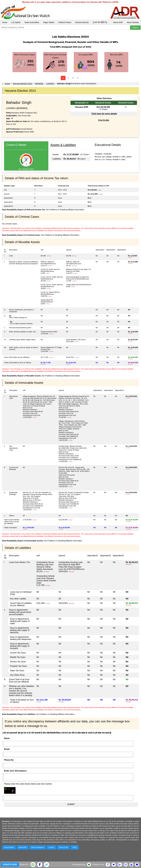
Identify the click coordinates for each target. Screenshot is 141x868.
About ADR (118, 22)
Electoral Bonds (82, 22)
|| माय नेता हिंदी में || (100, 22)
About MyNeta (133, 22)
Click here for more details (104, 114)
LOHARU (50, 84)
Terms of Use (63, 847)
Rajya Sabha (49, 22)
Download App (79, 865)
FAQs (75, 847)
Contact (51, 847)
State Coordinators (38, 847)
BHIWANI (39, 84)
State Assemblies (32, 22)
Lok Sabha (16, 22)
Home (5, 22)
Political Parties (65, 22)
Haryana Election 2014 (23, 84)
